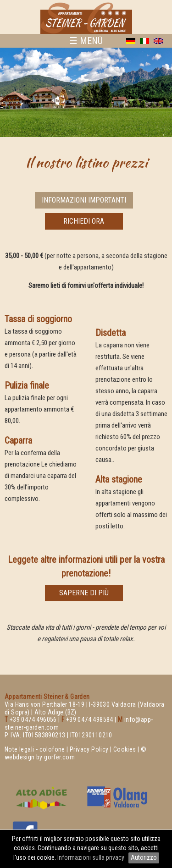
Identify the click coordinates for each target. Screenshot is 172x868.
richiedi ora (84, 221)
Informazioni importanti (84, 200)
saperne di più (84, 593)
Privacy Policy (89, 749)
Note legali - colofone (35, 749)
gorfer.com (59, 757)
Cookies (125, 749)
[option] (86, 92)
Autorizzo (144, 857)
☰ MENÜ (86, 41)
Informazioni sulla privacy (92, 857)
